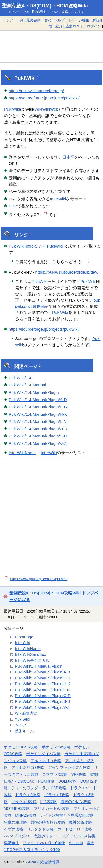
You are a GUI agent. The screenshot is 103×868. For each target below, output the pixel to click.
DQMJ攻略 (67, 781)
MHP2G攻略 (26, 815)
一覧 (20, 20)
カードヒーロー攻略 (75, 829)
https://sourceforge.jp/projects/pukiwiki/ (44, 98)
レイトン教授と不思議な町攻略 (67, 815)
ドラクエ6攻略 (28, 795)
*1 (46, 213)
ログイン (94, 26)
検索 (47, 20)
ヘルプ (59, 20)
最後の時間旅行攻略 (48, 822)
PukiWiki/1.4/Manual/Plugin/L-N (38, 421)
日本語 (69, 157)
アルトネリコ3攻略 (28, 768)
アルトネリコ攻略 (46, 761)
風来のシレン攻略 (76, 802)
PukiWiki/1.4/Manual (27, 385)
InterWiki (58, 199)
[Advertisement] (51, 46)
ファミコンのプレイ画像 (44, 843)
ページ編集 (80, 20)
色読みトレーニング (51, 836)
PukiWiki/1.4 (20, 378)
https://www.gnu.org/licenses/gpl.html (39, 579)
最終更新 (34, 20)
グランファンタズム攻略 (69, 768)
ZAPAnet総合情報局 (43, 862)
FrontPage (24, 637)
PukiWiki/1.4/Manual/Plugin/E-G (38, 407)
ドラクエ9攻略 (24, 802)
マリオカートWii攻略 (52, 808)
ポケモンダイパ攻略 (43, 754)
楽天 (90, 843)
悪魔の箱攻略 (15, 822)
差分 (59, 26)
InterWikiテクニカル (32, 661)
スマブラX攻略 (55, 774)
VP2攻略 (79, 774)
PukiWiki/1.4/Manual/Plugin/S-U (38, 436)
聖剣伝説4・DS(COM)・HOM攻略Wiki (45, 6)
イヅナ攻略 (13, 829)
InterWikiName (22, 453)
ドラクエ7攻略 (57, 795)
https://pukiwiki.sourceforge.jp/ (36, 91)
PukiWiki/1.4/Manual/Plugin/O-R (38, 429)
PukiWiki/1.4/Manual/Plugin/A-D (38, 400)
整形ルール (24, 731)
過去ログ (73, 26)
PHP (13, 206)
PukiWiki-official (23, 246)
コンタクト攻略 (40, 829)
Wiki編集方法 (26, 713)
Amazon (76, 843)
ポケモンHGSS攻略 (21, 747)
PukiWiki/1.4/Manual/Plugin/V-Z (38, 443)
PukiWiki (25, 78)
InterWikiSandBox (30, 654)
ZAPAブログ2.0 (17, 836)
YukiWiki (22, 719)
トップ (8, 20)
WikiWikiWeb (46, 109)
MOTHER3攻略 (17, 808)
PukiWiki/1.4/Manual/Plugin (34, 392)
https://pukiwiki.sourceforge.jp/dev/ (67, 272)
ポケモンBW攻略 (56, 747)
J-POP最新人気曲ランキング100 (32, 850)
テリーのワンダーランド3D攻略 (39, 788)
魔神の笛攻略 (80, 822)
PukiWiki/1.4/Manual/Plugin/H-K (38, 414)
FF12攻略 (49, 802)
